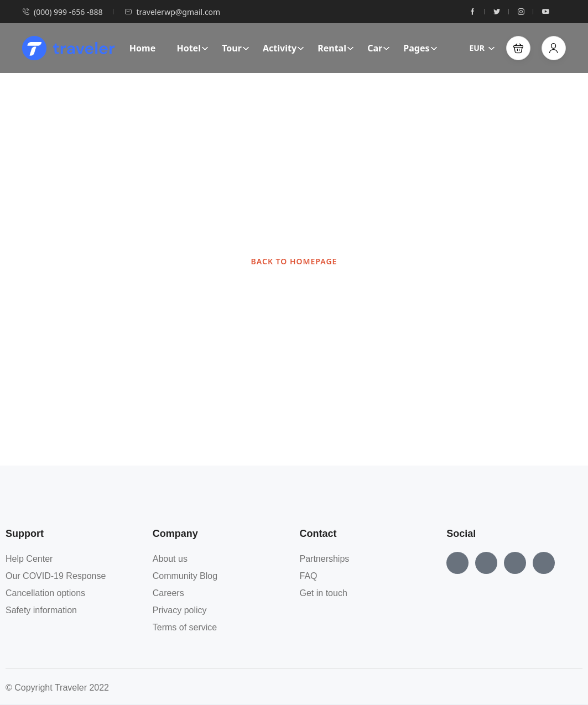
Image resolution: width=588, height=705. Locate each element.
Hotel (192, 48)
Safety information (41, 610)
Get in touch (324, 593)
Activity (283, 48)
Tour (236, 48)
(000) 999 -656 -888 (62, 12)
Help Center (29, 559)
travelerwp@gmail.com (172, 12)
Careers (168, 593)
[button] (518, 48)
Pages (420, 48)
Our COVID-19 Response (56, 576)
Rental (336, 48)
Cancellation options (45, 593)
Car (379, 48)
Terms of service (185, 627)
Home (142, 48)
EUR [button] (482, 48)
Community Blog (185, 576)
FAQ (309, 576)
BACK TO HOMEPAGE (294, 261)
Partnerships (325, 559)
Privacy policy (180, 610)
